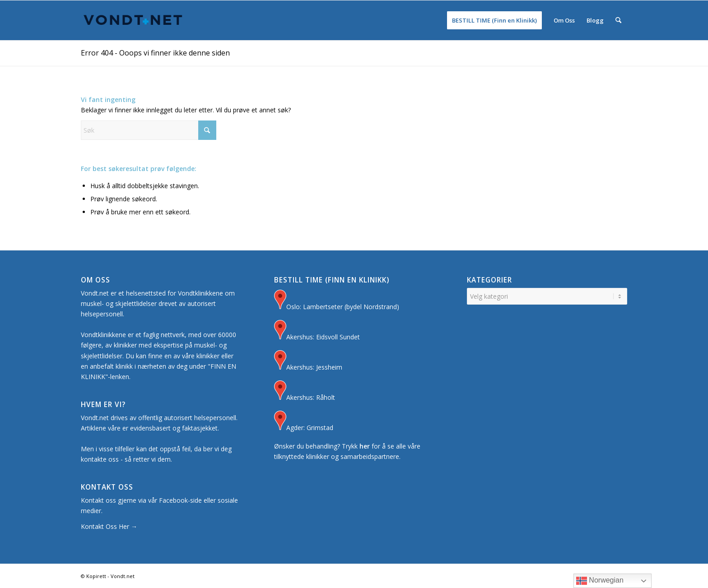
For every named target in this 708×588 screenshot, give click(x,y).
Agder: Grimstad (304, 422)
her (365, 446)
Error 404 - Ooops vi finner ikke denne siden (155, 53)
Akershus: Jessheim (308, 361)
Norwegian (600, 581)
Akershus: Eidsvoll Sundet (317, 331)
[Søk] (618, 20)
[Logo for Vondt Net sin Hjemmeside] (133, 20)
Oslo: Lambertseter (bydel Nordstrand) (337, 301)
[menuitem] (494, 20)
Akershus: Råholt (305, 391)
